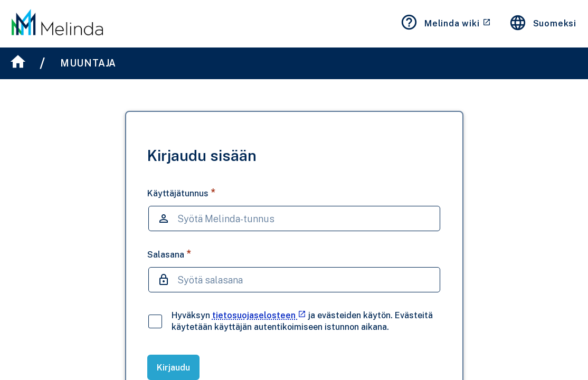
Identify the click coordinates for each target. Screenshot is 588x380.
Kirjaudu (173, 368)
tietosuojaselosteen (259, 315)
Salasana (169, 254)
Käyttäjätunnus (181, 193)
